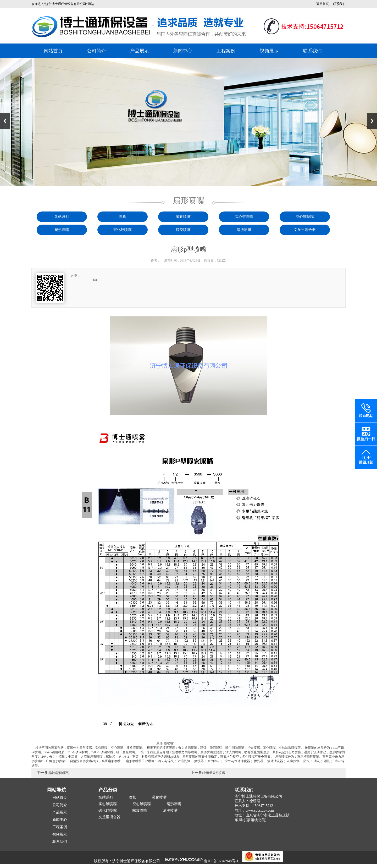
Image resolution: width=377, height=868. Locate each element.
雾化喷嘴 (183, 217)
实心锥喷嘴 (244, 217)
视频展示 (269, 51)
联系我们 (312, 51)
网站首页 (53, 51)
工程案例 (226, 51)
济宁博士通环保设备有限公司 (136, 861)
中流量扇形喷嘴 (214, 773)
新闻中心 (183, 51)
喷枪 (123, 217)
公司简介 (96, 51)
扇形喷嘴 (62, 230)
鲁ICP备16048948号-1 (221, 861)
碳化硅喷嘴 (123, 230)
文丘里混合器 (305, 230)
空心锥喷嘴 (305, 217)
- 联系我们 (337, 4)
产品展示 (140, 51)
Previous (5, 121)
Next (372, 121)
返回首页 (323, 4)
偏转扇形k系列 (59, 773)
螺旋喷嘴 (183, 230)
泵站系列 (62, 217)
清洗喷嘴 (244, 230)
